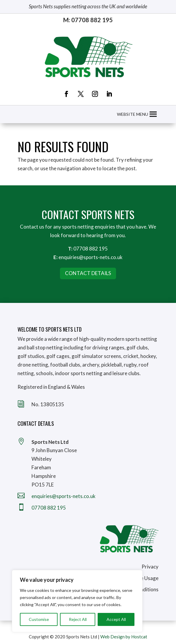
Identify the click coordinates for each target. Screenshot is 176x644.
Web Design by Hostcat (124, 637)
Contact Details (88, 273)
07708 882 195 (91, 249)
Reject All (78, 619)
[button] (133, 114)
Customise (39, 619)
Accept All (116, 619)
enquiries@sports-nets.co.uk (91, 257)
